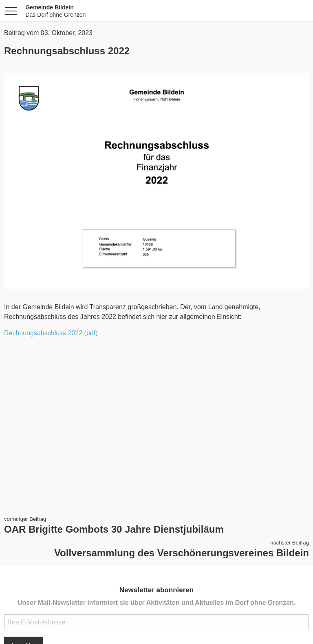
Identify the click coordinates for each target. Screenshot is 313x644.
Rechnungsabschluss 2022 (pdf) (51, 333)
